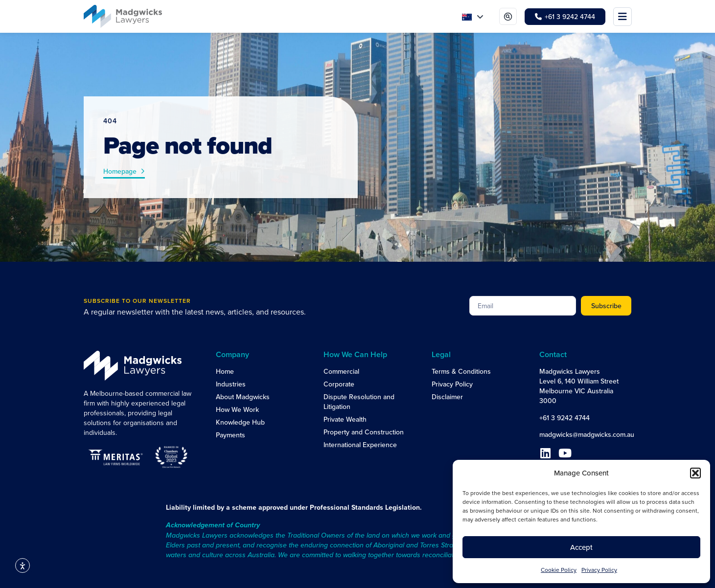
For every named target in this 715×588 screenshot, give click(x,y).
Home (225, 371)
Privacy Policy (599, 570)
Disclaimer (447, 397)
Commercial (341, 371)
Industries (231, 384)
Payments (231, 435)
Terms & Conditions (461, 371)
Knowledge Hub (240, 422)
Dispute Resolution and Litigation (359, 402)
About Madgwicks (243, 397)
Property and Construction (364, 432)
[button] (695, 473)
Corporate (339, 384)
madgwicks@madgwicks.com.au (587, 434)
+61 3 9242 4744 (565, 418)
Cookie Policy (559, 570)
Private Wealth (345, 419)
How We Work (237, 409)
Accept (581, 547)
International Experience (360, 445)
